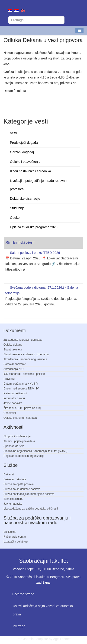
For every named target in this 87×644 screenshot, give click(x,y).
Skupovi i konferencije (17, 436)
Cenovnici (10, 413)
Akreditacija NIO (14, 369)
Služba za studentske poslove (22, 489)
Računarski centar (15, 537)
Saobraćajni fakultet (43, 561)
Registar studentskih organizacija (24, 456)
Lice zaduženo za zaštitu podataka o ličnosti (31, 509)
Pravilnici (9, 379)
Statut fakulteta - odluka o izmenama (26, 354)
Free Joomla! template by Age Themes (43, 639)
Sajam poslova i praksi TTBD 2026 (35, 253)
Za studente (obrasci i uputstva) (23, 340)
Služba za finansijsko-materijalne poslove (29, 494)
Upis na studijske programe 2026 (34, 227)
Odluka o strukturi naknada (20, 418)
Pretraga (19, 626)
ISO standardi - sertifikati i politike (24, 374)
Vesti (13, 133)
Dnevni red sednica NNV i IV (21, 389)
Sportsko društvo (14, 446)
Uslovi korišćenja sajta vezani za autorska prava (43, 610)
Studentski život (20, 243)
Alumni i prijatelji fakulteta (19, 441)
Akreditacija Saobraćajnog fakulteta (25, 359)
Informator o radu (14, 398)
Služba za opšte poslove (19, 484)
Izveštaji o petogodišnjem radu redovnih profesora (39, 185)
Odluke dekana (13, 345)
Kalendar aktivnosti (15, 393)
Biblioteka (10, 532)
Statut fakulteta (13, 350)
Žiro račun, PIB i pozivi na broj (22, 408)
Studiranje (17, 208)
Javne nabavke (13, 403)
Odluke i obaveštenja (25, 162)
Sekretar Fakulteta (15, 479)
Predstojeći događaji (25, 143)
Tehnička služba (13, 499)
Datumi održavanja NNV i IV (21, 384)
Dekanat (9, 474)
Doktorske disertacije (25, 199)
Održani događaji (22, 152)
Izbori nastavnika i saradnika (31, 171)
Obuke (15, 218)
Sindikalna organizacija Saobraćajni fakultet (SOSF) (35, 451)
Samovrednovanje (15, 364)
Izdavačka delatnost (16, 542)
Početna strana (23, 594)
